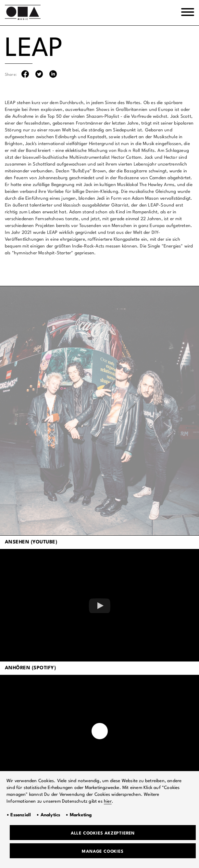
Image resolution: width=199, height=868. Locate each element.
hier (108, 801)
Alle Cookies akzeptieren (103, 833)
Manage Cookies (103, 852)
